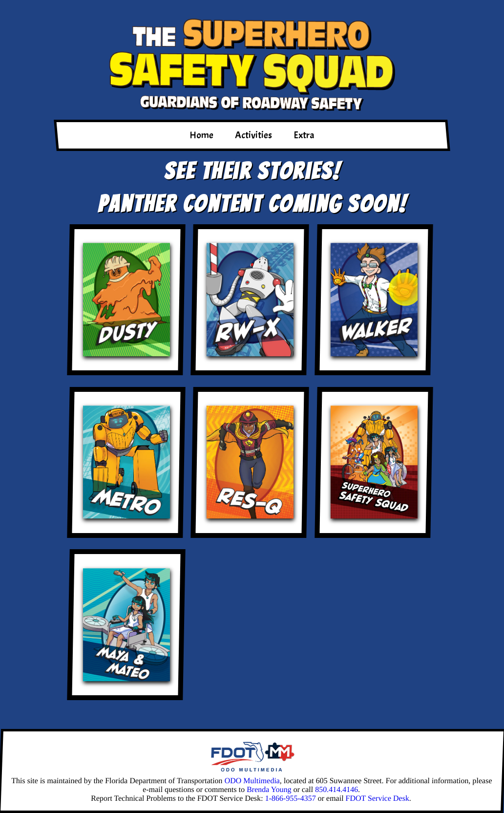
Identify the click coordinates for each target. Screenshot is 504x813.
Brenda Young (269, 789)
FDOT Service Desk (377, 798)
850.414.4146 (337, 789)
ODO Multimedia (252, 781)
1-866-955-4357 (290, 798)
